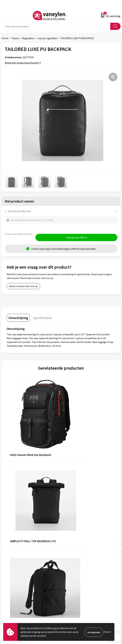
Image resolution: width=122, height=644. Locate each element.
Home (5, 38)
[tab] (18, 319)
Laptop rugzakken (47, 38)
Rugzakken (28, 38)
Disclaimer (68, 589)
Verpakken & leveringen (14, 589)
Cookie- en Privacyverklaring (78, 584)
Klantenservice (10, 580)
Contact (6, 584)
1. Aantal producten (18, 211)
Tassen (15, 38)
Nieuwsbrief (69, 550)
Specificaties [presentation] (43, 319)
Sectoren (68, 540)
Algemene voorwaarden (75, 580)
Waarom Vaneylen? (73, 545)
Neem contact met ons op (23, 287)
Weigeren (107, 632)
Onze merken (70, 535)
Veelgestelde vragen (74, 555)
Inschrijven (112, 618)
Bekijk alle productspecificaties (23, 63)
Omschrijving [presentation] (18, 319)
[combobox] (56, 26)
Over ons (67, 530)
